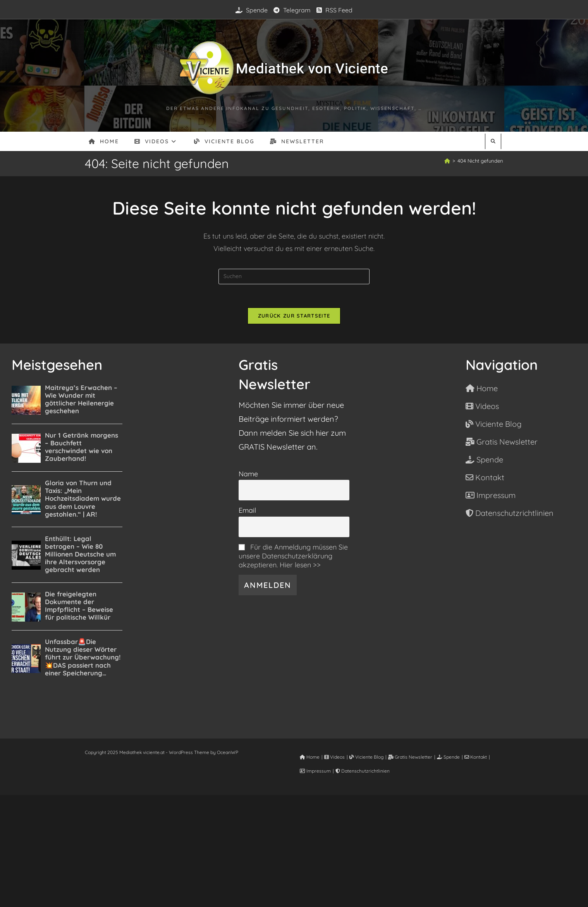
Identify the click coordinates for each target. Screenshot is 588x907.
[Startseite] (447, 161)
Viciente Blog (366, 757)
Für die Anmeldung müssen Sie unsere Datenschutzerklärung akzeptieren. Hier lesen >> (293, 556)
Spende (252, 10)
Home (310, 757)
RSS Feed (334, 10)
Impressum (315, 771)
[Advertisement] (294, 849)
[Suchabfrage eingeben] (294, 277)
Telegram (292, 10)
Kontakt (476, 757)
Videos (334, 757)
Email (247, 510)
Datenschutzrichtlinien (363, 771)
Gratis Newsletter (410, 757)
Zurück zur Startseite (294, 316)
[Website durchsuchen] (493, 141)
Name (248, 474)
